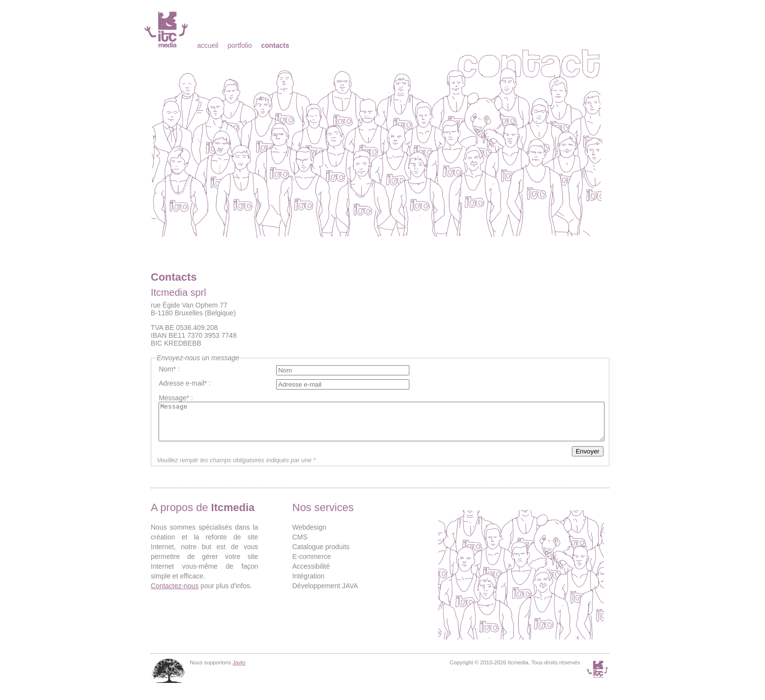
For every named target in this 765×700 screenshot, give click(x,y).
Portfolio (240, 45)
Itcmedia (167, 29)
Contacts (275, 45)
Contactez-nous (175, 593)
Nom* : (169, 369)
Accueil (208, 45)
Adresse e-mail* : (185, 383)
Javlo (239, 670)
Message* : (176, 398)
